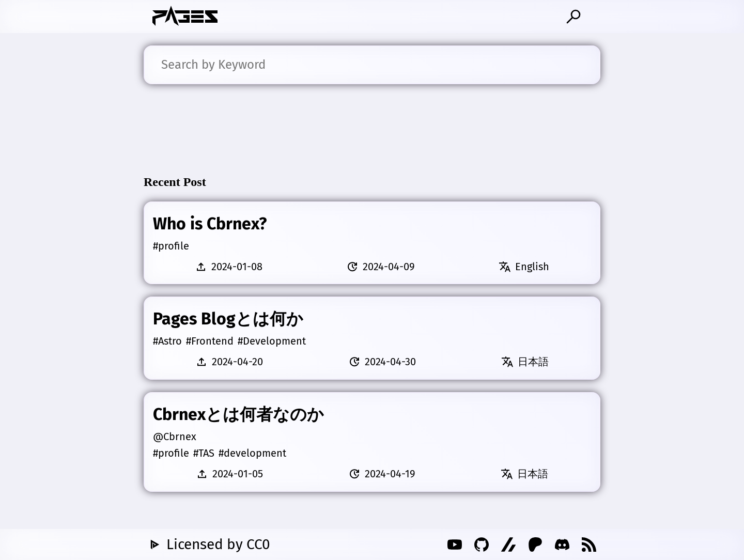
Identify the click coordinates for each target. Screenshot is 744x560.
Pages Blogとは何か (228, 319)
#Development (272, 341)
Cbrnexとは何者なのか (238, 414)
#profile (171, 246)
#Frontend (210, 341)
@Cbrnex (175, 437)
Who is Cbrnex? (210, 224)
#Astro (167, 341)
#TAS (204, 453)
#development (252, 453)
